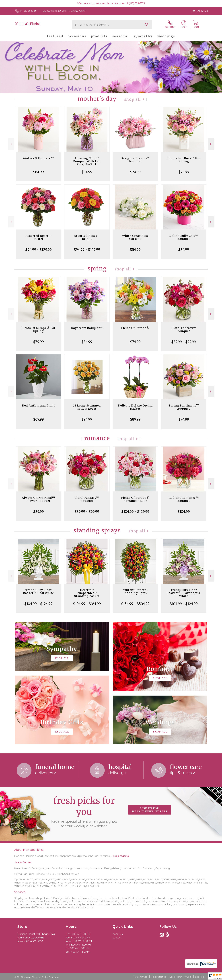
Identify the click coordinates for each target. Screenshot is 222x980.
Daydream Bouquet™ (87, 328)
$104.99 (184, 511)
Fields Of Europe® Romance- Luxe (135, 499)
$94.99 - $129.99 (39, 250)
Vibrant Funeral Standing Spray (135, 591)
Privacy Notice (158, 977)
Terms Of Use (140, 977)
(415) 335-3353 (28, 11)
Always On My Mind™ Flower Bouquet (38, 499)
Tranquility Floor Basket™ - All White (39, 591)
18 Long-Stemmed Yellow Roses (87, 407)
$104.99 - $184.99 (87, 604)
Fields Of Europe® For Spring (39, 329)
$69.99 (39, 419)
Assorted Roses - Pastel (38, 237)
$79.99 (184, 172)
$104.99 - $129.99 (135, 511)
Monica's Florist (28, 24)
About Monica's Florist (29, 850)
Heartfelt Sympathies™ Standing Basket (87, 593)
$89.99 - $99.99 (184, 342)
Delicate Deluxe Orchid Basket (135, 407)
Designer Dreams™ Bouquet (135, 160)
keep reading (121, 856)
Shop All (133, 99)
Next (211, 144)
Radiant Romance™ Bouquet (184, 499)
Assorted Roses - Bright (87, 237)
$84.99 (38, 172)
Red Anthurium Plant (38, 405)
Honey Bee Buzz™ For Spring (184, 160)
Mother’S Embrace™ (39, 158)
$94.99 (87, 419)
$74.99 (135, 172)
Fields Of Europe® (135, 328)
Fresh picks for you (84, 812)
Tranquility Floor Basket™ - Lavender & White (184, 593)
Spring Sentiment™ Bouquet (184, 407)
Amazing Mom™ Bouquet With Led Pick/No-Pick (87, 161)
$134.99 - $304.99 (135, 604)
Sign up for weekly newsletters (150, 810)
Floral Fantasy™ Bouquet (184, 329)
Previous (11, 144)
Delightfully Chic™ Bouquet (184, 237)
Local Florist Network (181, 977)
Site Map (200, 977)
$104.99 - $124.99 (38, 604)
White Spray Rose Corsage (135, 237)
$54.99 (135, 250)
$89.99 (135, 419)
